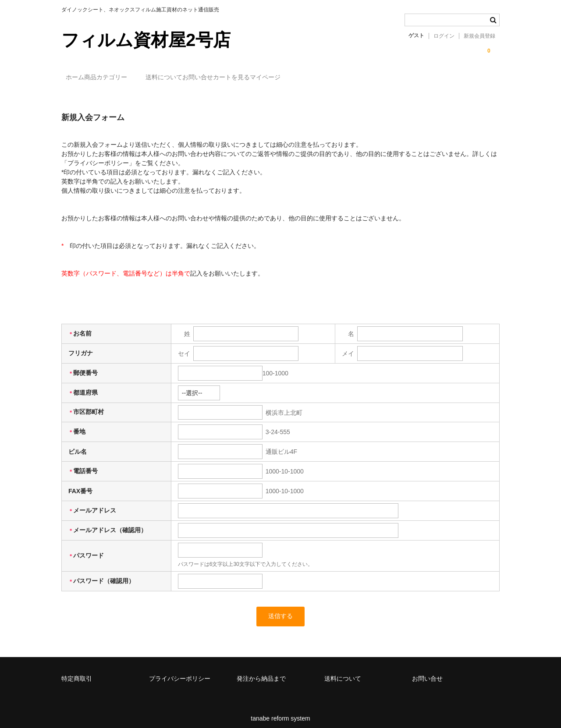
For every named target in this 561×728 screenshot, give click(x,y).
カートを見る (308, 78)
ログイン (444, 36)
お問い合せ (256, 78)
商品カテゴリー (138, 78)
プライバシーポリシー (180, 672)
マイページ (360, 78)
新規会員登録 (479, 36)
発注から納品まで (261, 672)
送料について (205, 78)
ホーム (80, 78)
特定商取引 (77, 672)
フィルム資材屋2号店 (146, 40)
